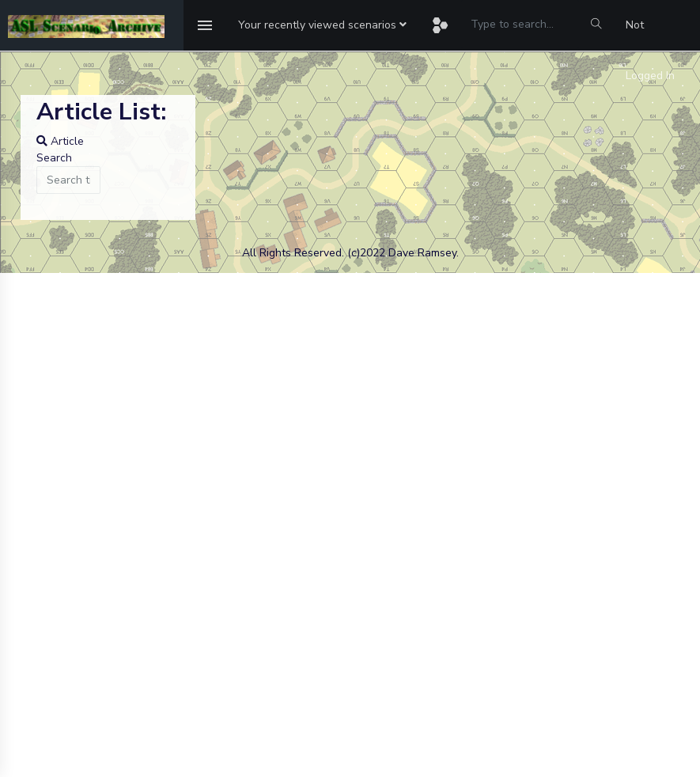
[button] (322, 25)
